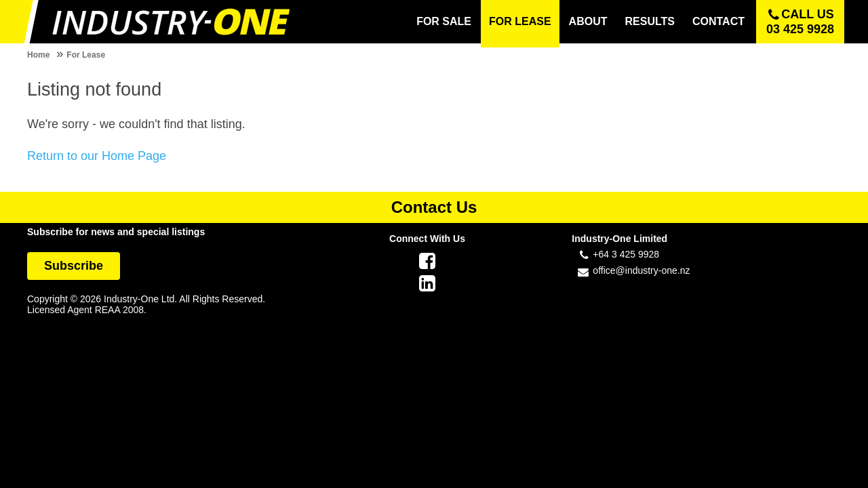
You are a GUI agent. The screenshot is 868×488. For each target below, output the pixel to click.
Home (38, 55)
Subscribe (74, 266)
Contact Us (434, 207)
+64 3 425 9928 (626, 254)
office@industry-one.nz (641, 270)
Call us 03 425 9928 (800, 22)
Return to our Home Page (97, 156)
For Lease (86, 55)
